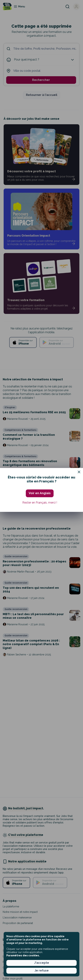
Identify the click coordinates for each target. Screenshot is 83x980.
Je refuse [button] (42, 971)
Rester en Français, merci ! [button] (40, 503)
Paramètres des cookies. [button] (23, 955)
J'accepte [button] (42, 963)
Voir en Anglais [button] (40, 493)
